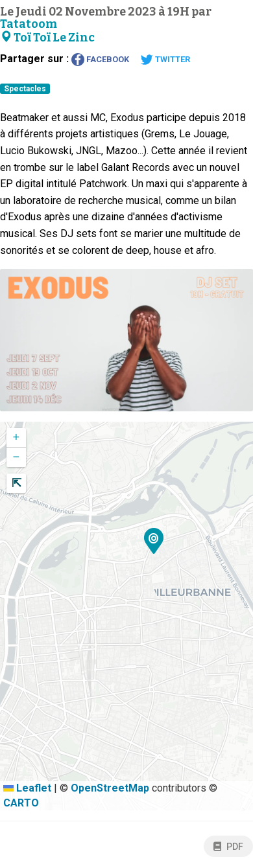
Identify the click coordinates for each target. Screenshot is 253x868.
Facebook (100, 60)
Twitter (165, 60)
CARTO (21, 803)
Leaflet (27, 788)
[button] (153, 543)
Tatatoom (29, 24)
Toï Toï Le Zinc (47, 38)
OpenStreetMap (110, 788)
